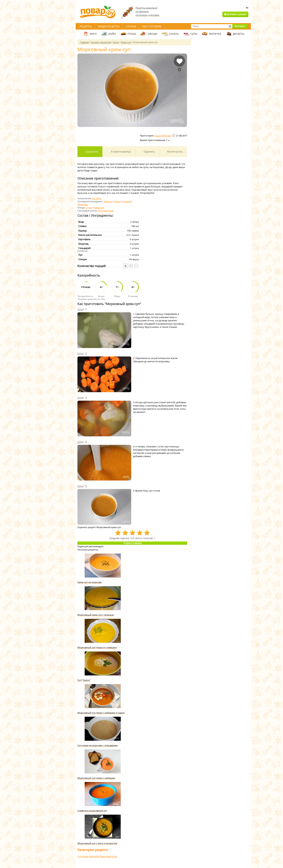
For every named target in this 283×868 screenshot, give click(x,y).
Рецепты (86, 26)
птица (132, 34)
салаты (174, 34)
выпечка (215, 34)
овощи (152, 34)
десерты (239, 34)
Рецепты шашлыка (146, 8)
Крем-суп (99, 208)
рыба (112, 34)
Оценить (149, 152)
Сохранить (92, 152)
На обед (97, 198)
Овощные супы (109, 856)
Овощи (108, 201)
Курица (127, 201)
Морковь (83, 204)
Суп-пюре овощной (89, 856)
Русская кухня (106, 211)
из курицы (141, 15)
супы (194, 34)
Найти (240, 26)
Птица (117, 201)
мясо (93, 34)
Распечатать (175, 152)
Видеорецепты (109, 26)
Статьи (131, 26)
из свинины (142, 11)
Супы (89, 208)
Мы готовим (152, 26)
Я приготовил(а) (121, 152)
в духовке (154, 15)
